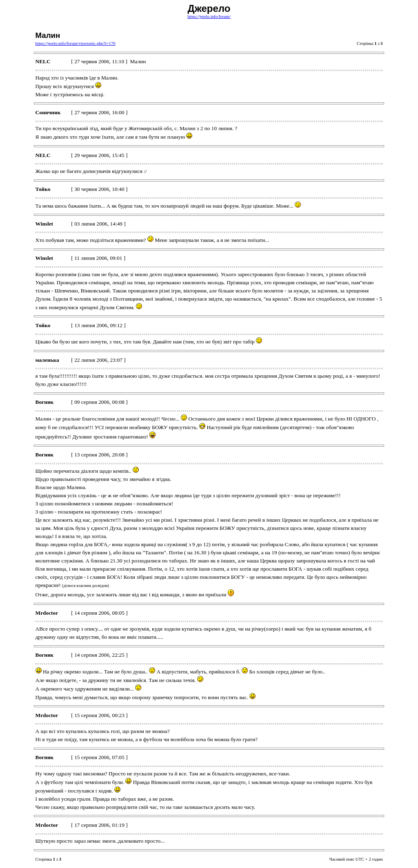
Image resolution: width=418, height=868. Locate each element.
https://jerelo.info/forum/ (209, 17)
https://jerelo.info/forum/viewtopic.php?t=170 (76, 43)
